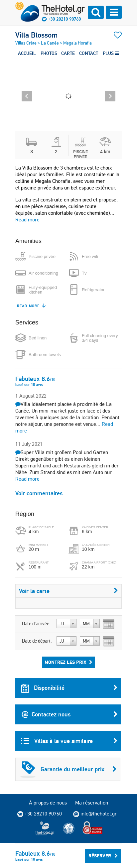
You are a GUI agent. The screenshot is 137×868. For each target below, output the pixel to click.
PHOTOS (49, 53)
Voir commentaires (39, 493)
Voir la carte (68, 591)
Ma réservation (92, 803)
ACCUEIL (27, 53)
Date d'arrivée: (36, 624)
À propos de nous (48, 803)
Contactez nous (69, 714)
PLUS (111, 53)
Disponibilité (69, 688)
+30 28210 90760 (64, 19)
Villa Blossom (36, 35)
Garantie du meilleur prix (68, 769)
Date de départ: (37, 641)
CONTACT (89, 53)
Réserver (103, 856)
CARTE (68, 53)
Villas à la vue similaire (69, 741)
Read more (27, 220)
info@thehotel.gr (95, 814)
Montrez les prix (68, 662)
